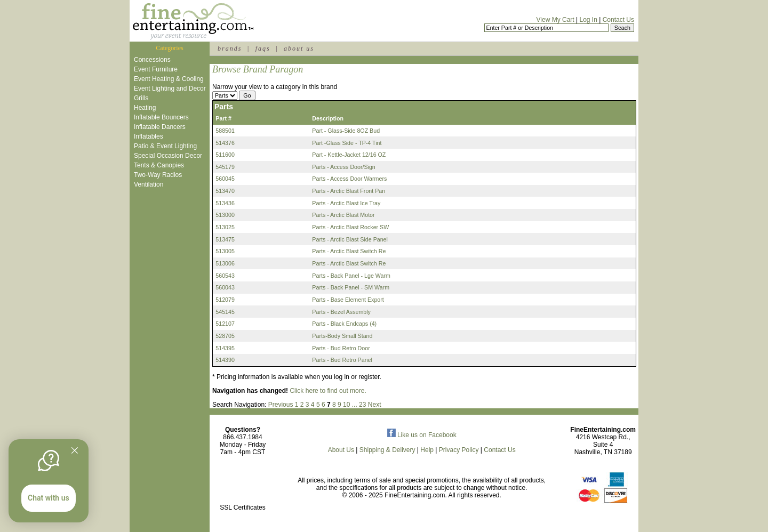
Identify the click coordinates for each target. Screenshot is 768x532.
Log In (588, 20)
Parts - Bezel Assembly (341, 312)
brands (230, 49)
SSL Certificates (243, 507)
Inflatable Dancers (160, 127)
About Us (341, 450)
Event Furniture (156, 69)
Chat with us (49, 498)
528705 (225, 336)
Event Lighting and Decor (170, 88)
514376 (225, 143)
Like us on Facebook (422, 435)
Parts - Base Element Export (348, 300)
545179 (225, 167)
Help (427, 450)
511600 (225, 155)
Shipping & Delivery (387, 450)
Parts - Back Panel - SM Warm (351, 287)
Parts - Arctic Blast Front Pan (349, 191)
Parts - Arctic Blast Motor (343, 215)
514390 (225, 360)
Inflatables (149, 136)
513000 (225, 215)
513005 (225, 251)
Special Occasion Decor (168, 156)
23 (362, 405)
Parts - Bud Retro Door (341, 348)
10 (346, 405)
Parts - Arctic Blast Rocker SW (350, 227)
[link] (243, 485)
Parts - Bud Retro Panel (342, 360)
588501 (225, 131)
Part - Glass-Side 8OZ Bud (346, 131)
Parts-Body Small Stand (342, 336)
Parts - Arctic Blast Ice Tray (346, 203)
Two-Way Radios (158, 175)
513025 (225, 227)
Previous (281, 405)
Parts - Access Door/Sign (343, 167)
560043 (225, 287)
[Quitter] (75, 450)
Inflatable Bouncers (161, 117)
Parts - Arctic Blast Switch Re (349, 251)
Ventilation (149, 184)
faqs (263, 49)
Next (375, 405)
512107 (225, 324)
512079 (225, 300)
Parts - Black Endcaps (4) (344, 324)
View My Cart (555, 20)
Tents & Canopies (159, 165)
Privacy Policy (459, 450)
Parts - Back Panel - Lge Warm (351, 276)
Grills (141, 98)
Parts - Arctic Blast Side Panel (350, 239)
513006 (225, 263)
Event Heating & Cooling (169, 79)
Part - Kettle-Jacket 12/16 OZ (349, 155)
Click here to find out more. (328, 391)
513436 (225, 203)
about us (299, 49)
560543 (225, 276)
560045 (225, 179)
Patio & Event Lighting (165, 146)
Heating (145, 108)
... (355, 405)
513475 (225, 239)
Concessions (152, 60)
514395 (225, 348)
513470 (225, 191)
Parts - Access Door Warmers (349, 179)
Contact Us (618, 20)
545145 (225, 312)
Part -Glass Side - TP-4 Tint (347, 143)
